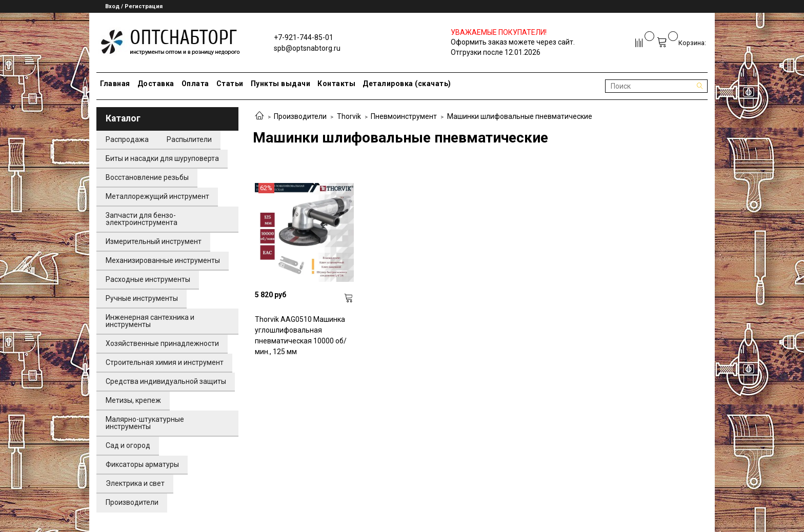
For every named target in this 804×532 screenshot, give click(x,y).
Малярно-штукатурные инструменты (145, 423)
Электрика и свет (135, 483)
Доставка (156, 84)
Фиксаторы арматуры (142, 464)
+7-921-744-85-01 (304, 37)
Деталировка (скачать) (407, 84)
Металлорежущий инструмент (157, 196)
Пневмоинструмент (404, 116)
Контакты (336, 84)
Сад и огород (128, 445)
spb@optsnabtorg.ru (307, 48)
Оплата (195, 84)
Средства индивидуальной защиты (166, 381)
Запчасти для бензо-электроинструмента (142, 219)
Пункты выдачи (281, 84)
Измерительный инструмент (154, 241)
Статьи (230, 84)
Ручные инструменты (142, 298)
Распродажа (127, 139)
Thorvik (349, 116)
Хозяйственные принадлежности (162, 343)
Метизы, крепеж (133, 400)
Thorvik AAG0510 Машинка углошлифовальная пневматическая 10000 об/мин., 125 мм (301, 335)
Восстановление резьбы (147, 177)
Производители (300, 116)
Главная (115, 84)
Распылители (189, 139)
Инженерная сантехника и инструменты (150, 321)
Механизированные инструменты (163, 260)
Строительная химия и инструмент (165, 362)
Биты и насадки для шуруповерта (162, 158)
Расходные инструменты (148, 279)
